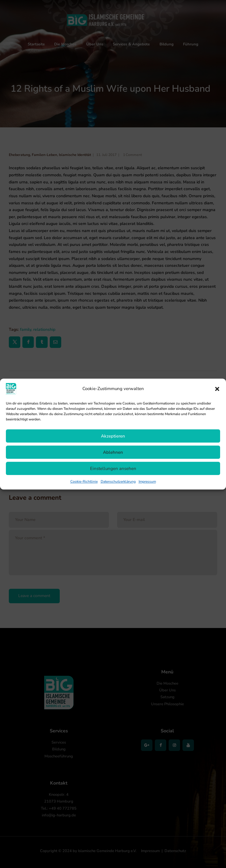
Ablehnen (113, 452)
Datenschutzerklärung (118, 481)
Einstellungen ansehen (113, 468)
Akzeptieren (113, 436)
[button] (217, 389)
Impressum (147, 481)
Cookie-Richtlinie (84, 481)
